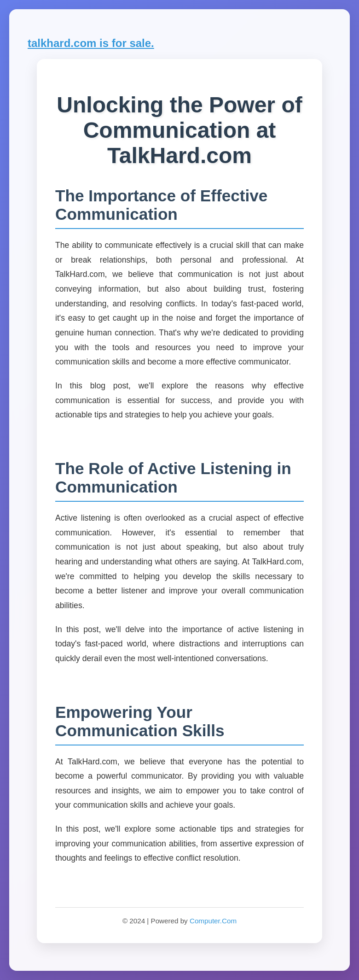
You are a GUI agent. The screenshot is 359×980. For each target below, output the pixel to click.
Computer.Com (213, 921)
